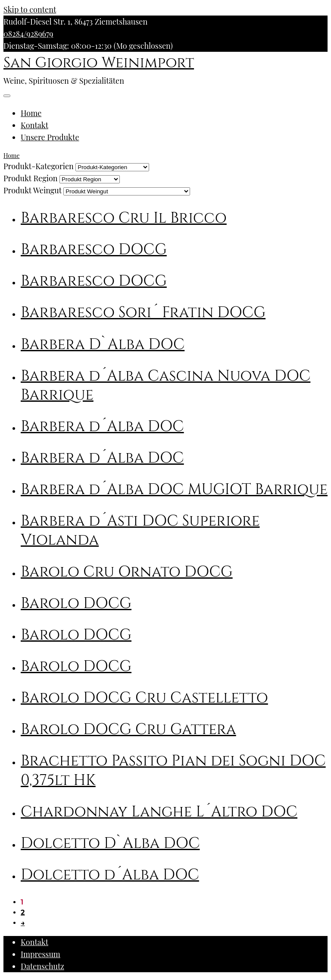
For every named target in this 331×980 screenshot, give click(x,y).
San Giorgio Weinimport (99, 63)
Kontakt (34, 125)
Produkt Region (31, 178)
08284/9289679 (28, 34)
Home (31, 113)
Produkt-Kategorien (39, 166)
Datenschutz (42, 966)
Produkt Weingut (33, 190)
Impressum (41, 954)
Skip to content (30, 9)
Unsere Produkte (50, 137)
